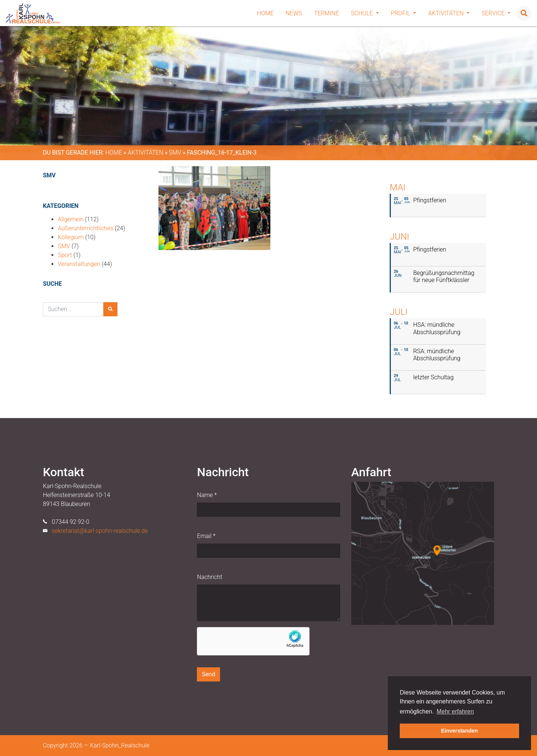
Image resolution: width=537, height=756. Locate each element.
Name (207, 495)
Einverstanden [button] (460, 731)
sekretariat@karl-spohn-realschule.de (100, 531)
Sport (65, 255)
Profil (403, 13)
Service (496, 13)
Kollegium (71, 237)
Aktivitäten (449, 13)
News (294, 13)
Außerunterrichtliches (86, 228)
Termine (326, 13)
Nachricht (210, 577)
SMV (175, 153)
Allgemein (71, 219)
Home (265, 13)
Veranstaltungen (79, 264)
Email (206, 536)
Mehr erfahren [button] (455, 711)
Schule (365, 13)
